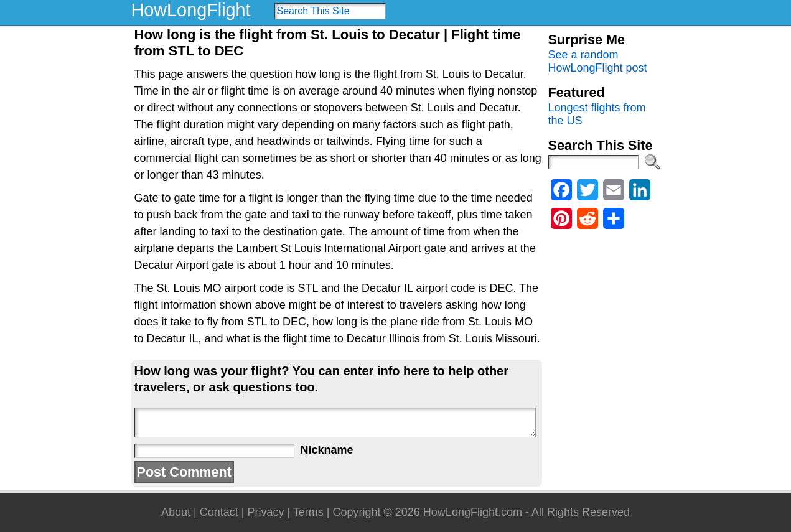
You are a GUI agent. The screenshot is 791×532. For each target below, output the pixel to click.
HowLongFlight (191, 10)
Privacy (265, 512)
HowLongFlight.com (473, 512)
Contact (219, 512)
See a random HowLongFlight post (598, 61)
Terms (308, 512)
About (176, 512)
